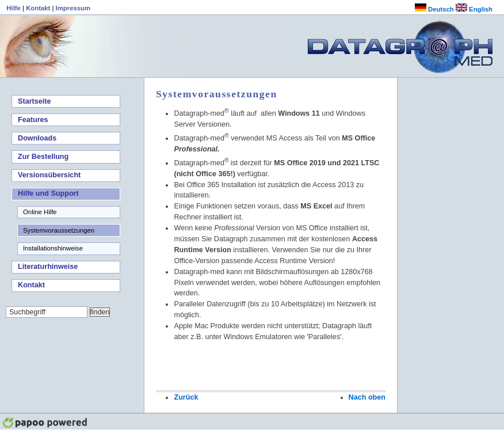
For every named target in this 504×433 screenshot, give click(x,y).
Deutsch (434, 9)
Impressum (73, 8)
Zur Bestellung (43, 157)
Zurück (186, 397)
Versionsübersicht (49, 175)
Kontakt (39, 8)
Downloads (37, 138)
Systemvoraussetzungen (59, 230)
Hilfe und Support (48, 193)
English (474, 9)
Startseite (34, 101)
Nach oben (367, 397)
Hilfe (14, 8)
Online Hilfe (40, 212)
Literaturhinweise (48, 267)
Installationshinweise (53, 248)
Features (33, 120)
